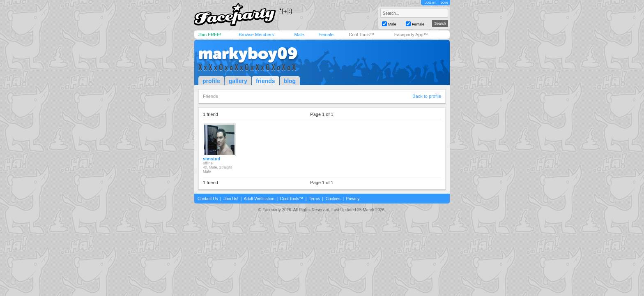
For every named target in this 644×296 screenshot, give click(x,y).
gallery (238, 81)
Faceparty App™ (411, 35)
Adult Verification (259, 199)
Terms (314, 199)
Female (326, 35)
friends (266, 81)
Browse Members (256, 35)
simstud (212, 159)
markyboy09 (248, 53)
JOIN (444, 3)
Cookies (333, 199)
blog (290, 81)
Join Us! (231, 199)
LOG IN (430, 3)
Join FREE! (210, 35)
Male (299, 35)
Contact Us (208, 199)
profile (211, 81)
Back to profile (427, 96)
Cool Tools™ (361, 35)
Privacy (353, 199)
